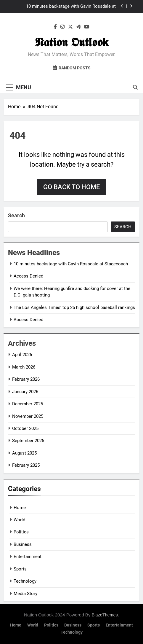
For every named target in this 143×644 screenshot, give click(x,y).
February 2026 (26, 379)
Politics (21, 532)
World (19, 520)
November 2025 (28, 416)
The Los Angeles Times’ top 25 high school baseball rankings (74, 307)
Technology (25, 581)
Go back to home (71, 187)
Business (23, 544)
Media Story (25, 594)
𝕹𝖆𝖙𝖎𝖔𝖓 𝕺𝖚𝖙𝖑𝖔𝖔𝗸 (72, 42)
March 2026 (24, 367)
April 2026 (22, 355)
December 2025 (28, 404)
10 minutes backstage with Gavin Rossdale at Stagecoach (71, 7)
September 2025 (28, 441)
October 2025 (25, 428)
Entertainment (28, 557)
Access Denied (28, 276)
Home (20, 508)
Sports (20, 569)
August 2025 (24, 453)
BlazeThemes (105, 615)
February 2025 (26, 465)
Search (16, 215)
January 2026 (25, 392)
